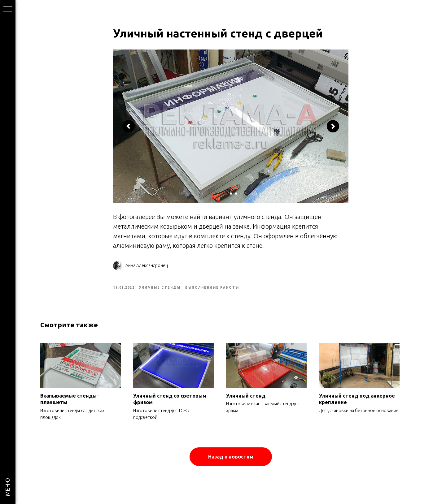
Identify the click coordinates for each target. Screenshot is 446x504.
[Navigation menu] (8, 9)
